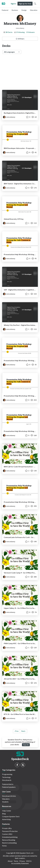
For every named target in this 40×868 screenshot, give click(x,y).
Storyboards (7, 780)
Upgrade (26, 745)
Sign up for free (25, 4)
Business (15, 10)
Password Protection (10, 831)
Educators (6, 799)
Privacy (22, 861)
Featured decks (8, 784)
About (10, 861)
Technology (6, 777)
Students (5, 802)
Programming (7, 774)
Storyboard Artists (9, 796)
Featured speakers (9, 787)
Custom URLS (7, 834)
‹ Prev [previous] (16, 731)
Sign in (13, 4)
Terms (16, 861)
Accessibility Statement (20, 863)
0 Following (20, 32)
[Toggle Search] (35, 4)
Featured (5, 10)
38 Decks (9, 32)
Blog (4, 814)
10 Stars (20, 39)
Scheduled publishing (10, 837)
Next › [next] (24, 731)
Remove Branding (9, 840)
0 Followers (31, 32)
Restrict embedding (9, 843)
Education (34, 10)
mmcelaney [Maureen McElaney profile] (9, 117)
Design (24, 10)
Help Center (7, 811)
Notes (4, 846)
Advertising (6, 819)
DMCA (29, 861)
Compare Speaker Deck (11, 816)
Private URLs (7, 828)
